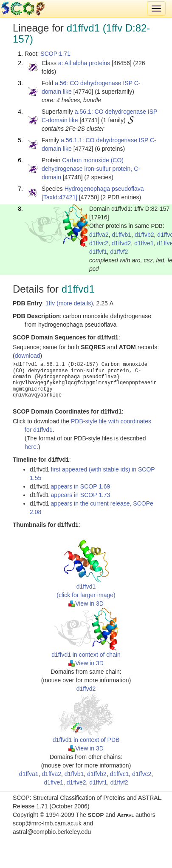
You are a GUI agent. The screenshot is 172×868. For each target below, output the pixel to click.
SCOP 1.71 (55, 54)
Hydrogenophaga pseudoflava (104, 189)
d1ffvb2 (144, 235)
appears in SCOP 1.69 (81, 486)
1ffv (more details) (69, 303)
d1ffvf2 (119, 252)
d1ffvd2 (121, 243)
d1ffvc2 (99, 243)
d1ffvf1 (98, 252)
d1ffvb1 (121, 235)
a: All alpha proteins (84, 63)
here (31, 447)
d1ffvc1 (120, 774)
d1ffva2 (99, 235)
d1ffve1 (144, 243)
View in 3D (86, 604)
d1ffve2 (76, 782)
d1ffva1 (29, 774)
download (28, 356)
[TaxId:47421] (59, 197)
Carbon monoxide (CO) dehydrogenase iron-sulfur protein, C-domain (91, 169)
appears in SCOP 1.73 (81, 495)
